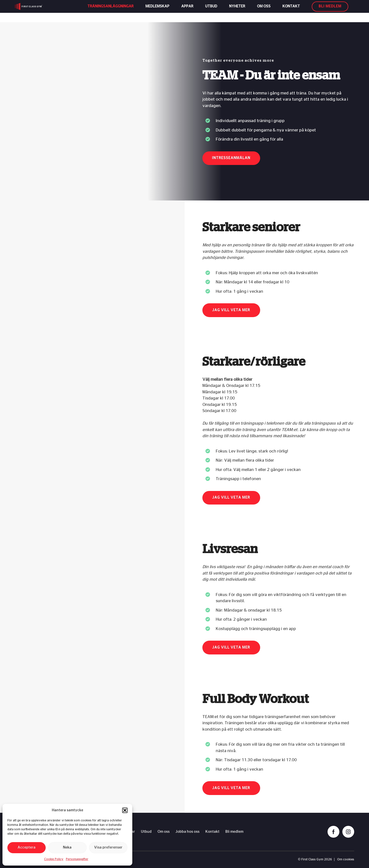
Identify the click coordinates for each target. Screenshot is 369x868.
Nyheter (237, 11)
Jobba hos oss (187, 832)
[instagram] (348, 832)
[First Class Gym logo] (39, 11)
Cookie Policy (54, 859)
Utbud (211, 11)
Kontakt (291, 11)
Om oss (264, 11)
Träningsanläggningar (110, 11)
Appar (187, 11)
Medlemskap (157, 11)
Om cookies (346, 859)
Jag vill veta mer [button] (231, 310)
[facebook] (333, 832)
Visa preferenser (108, 847)
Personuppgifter (77, 859)
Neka (67, 847)
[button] (125, 810)
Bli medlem (234, 832)
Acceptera (27, 847)
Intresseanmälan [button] (231, 158)
